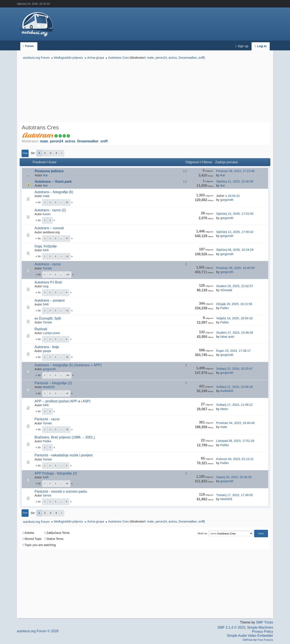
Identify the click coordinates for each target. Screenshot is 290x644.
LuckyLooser (51, 333)
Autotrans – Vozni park (53, 182)
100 (68, 375)
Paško (224, 308)
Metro (224, 409)
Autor (53, 162)
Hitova (207, 162)
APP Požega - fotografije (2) (56, 473)
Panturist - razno (47, 419)
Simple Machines (260, 627)
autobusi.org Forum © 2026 (38, 631)
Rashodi (41, 329)
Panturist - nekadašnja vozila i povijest (64, 455)
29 (67, 393)
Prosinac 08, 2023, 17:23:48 (235, 171)
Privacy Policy (262, 632)
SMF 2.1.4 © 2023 (231, 627)
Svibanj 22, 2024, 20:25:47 (234, 369)
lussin (47, 214)
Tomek (47, 268)
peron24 (161, 58)
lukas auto (227, 337)
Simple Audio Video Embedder (250, 636)
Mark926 (49, 387)
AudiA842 (227, 391)
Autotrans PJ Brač (48, 282)
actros (173, 58)
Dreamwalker (187, 58)
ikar (45, 175)
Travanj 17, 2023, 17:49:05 (234, 495)
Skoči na (202, 533)
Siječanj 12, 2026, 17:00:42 (235, 232)
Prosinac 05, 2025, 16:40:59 (235, 268)
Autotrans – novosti (49, 228)
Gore (25, 513)
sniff (201, 58)
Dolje (25, 153)
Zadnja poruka (227, 162)
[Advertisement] (145, 91)
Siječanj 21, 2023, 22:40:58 (235, 181)
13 (67, 256)
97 (67, 238)
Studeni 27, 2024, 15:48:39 (235, 333)
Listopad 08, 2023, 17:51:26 (235, 441)
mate (150, 58)
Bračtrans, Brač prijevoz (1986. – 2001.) (65, 437)
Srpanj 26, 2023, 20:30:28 (234, 477)
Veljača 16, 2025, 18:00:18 (234, 318)
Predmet (39, 162)
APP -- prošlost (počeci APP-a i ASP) (63, 401)
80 (67, 483)
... (61, 202)
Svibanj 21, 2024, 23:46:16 (234, 387)
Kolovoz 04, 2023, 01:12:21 (235, 459)
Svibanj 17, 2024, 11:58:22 (234, 405)
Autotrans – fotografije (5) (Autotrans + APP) (68, 365)
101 (68, 275)
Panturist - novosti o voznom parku (61, 491)
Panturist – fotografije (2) (53, 383)
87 (67, 202)
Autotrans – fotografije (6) (54, 192)
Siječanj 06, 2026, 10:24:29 (235, 250)
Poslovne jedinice (49, 171)
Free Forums (265, 640)
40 (67, 357)
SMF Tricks (265, 622)
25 (67, 429)
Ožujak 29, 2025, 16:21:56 (234, 304)
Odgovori (193, 162)
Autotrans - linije (47, 347)
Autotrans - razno (48, 264)
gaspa (47, 351)
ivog (45, 286)
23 (67, 311)
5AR (46, 250)
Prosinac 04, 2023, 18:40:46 (235, 423)
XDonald (226, 290)
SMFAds (248, 640)
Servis (47, 495)
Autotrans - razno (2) (50, 210)
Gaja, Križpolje (46, 246)
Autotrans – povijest (50, 300)
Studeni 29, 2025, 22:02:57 (235, 286)
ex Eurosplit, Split (48, 318)
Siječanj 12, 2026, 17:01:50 (235, 214)
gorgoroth (227, 200)
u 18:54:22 (228, 196)
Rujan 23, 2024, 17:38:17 (233, 351)
